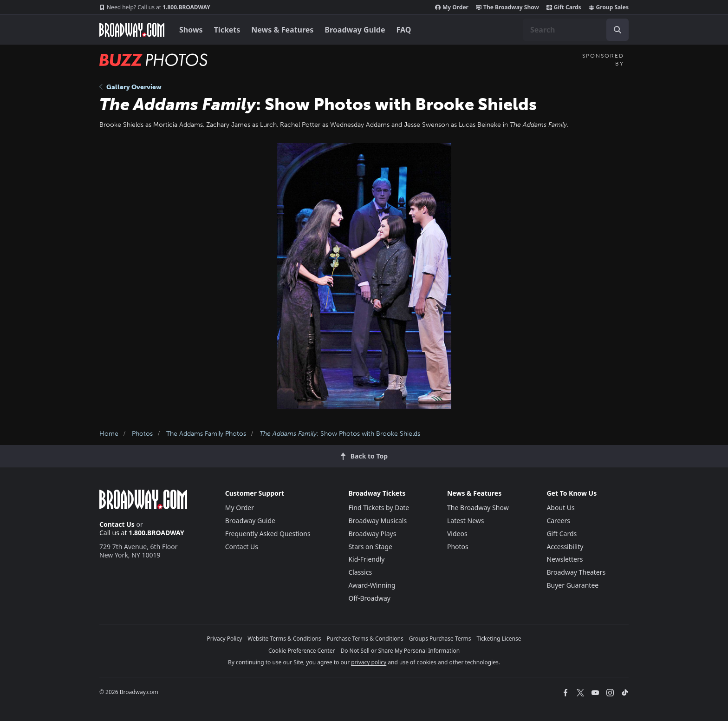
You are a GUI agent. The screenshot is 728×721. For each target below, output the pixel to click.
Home (109, 434)
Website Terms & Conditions (284, 639)
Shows (191, 30)
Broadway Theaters (576, 572)
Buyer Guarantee (572, 585)
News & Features (282, 30)
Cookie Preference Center (302, 651)
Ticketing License (499, 639)
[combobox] (576, 30)
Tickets (227, 30)
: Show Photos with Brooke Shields (340, 434)
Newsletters (565, 559)
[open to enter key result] (617, 30)
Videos (457, 534)
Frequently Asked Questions (268, 534)
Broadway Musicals (377, 521)
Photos (142, 434)
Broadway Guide (355, 30)
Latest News (466, 521)
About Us (560, 508)
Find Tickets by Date (379, 508)
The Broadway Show (507, 7)
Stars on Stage (370, 547)
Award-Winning (372, 585)
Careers (558, 521)
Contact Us (117, 524)
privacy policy (369, 662)
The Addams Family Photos (206, 434)
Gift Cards (564, 7)
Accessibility (565, 547)
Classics (360, 572)
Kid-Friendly (366, 559)
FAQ (404, 30)
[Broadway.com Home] (132, 30)
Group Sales (609, 7)
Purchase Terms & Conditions (365, 639)
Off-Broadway (369, 598)
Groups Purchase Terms (440, 639)
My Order (452, 7)
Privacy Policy (225, 639)
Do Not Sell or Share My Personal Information (400, 651)
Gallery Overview (130, 87)
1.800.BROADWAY (155, 7)
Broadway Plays (372, 534)
